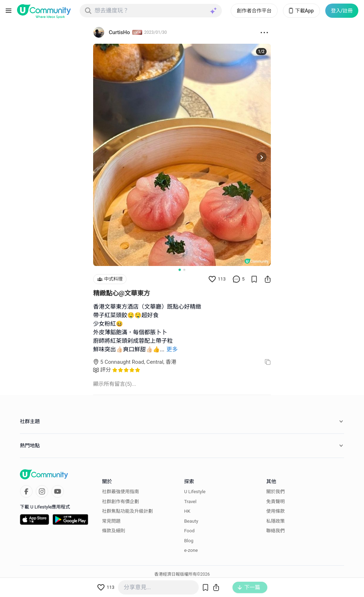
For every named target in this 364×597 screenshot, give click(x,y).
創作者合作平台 (254, 11)
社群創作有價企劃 (121, 502)
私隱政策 (275, 521)
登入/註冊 (342, 11)
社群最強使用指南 (121, 492)
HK (187, 511)
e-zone (191, 550)
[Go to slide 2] (184, 270)
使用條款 (275, 511)
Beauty (191, 521)
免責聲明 (275, 502)
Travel (190, 502)
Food (189, 531)
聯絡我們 (275, 531)
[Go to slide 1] (180, 270)
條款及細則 (114, 531)
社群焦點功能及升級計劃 (127, 511)
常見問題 (111, 521)
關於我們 (275, 492)
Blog (189, 541)
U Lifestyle (195, 492)
